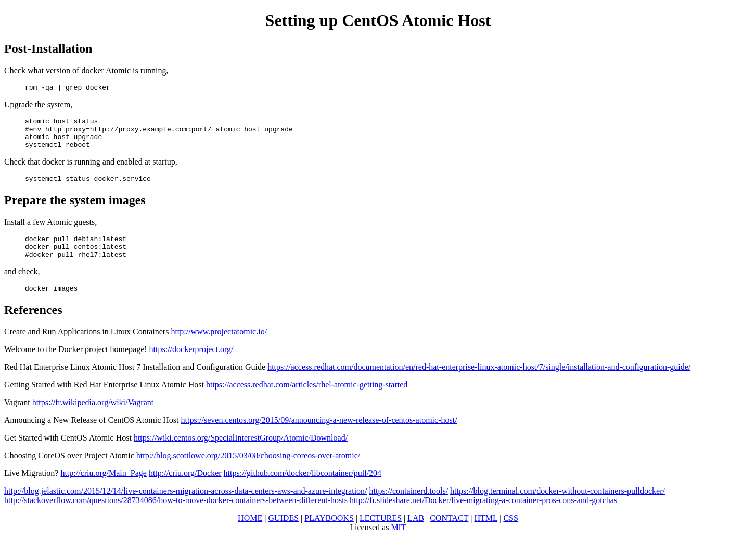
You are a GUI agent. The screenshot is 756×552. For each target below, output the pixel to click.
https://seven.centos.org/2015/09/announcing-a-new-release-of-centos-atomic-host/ (319, 436)
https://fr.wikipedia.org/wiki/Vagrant (93, 418)
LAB (416, 534)
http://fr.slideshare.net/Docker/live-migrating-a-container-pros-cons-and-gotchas (483, 516)
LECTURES (381, 534)
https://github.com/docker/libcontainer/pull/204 (303, 489)
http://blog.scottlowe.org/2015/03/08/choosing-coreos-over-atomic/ (248, 471)
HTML (486, 534)
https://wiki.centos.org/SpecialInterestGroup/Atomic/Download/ (241, 453)
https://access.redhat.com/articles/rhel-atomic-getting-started (307, 400)
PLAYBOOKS (329, 534)
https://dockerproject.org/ (191, 365)
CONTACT (449, 534)
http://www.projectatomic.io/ (219, 347)
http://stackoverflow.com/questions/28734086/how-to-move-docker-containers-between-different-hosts (176, 516)
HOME (250, 534)
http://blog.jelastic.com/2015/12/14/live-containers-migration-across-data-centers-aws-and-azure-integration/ (186, 506)
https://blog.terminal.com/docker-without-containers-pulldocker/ (558, 506)
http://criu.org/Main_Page (103, 489)
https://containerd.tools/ (409, 506)
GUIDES (283, 534)
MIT (398, 543)
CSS (510, 534)
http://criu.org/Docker (185, 489)
